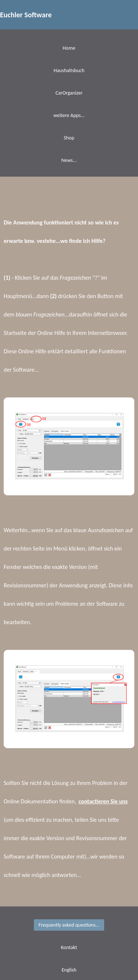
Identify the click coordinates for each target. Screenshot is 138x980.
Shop (69, 138)
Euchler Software (26, 15)
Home (69, 48)
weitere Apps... (69, 115)
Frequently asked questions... (69, 925)
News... (69, 160)
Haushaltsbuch (69, 70)
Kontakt (69, 947)
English (69, 970)
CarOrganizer (69, 93)
